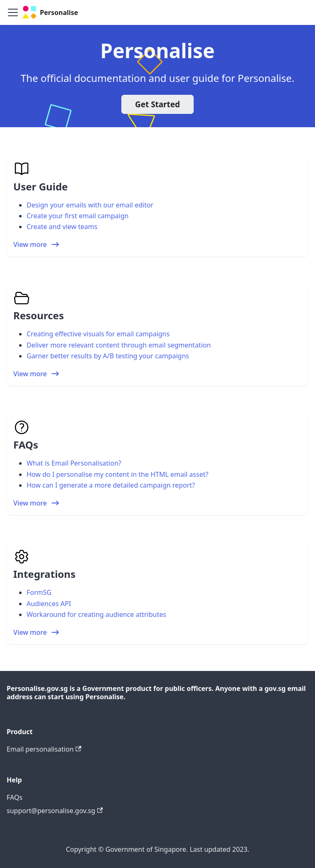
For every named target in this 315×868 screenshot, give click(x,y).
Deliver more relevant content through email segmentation (119, 345)
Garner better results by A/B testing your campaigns (108, 356)
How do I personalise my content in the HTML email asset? (117, 474)
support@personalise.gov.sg (55, 811)
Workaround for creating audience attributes (96, 614)
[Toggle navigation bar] (13, 12)
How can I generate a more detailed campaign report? (111, 485)
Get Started (157, 104)
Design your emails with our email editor (90, 205)
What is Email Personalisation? (74, 463)
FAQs (15, 797)
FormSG (39, 592)
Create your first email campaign (78, 216)
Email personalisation (44, 749)
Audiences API (49, 604)
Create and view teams (62, 227)
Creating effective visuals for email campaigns (98, 334)
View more (37, 244)
